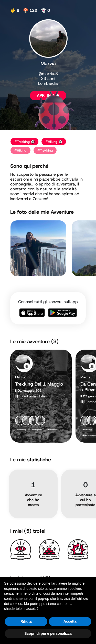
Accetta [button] (70, 621)
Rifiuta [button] (26, 621)
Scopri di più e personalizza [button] (48, 633)
